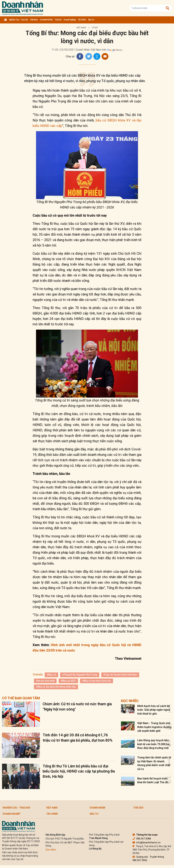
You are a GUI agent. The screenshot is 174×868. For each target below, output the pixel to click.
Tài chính (82, 20)
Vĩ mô (95, 28)
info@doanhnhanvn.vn (147, 843)
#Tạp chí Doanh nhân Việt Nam (120, 675)
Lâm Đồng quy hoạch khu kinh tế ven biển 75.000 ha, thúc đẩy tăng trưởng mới (154, 744)
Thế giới (58, 20)
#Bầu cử (51, 675)
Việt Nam (34, 20)
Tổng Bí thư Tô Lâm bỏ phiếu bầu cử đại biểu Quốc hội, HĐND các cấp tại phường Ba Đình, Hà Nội (79, 771)
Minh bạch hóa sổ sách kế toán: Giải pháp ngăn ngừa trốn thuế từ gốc (154, 710)
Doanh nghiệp (70, 20)
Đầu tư (91, 20)
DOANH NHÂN (46, 20)
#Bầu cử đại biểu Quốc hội (97, 681)
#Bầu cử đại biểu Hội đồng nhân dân (56, 687)
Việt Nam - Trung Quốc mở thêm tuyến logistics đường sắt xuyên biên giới (154, 727)
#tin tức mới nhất (45, 681)
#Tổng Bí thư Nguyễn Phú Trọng (80, 675)
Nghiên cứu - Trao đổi (19, 20)
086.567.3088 (142, 839)
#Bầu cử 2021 (68, 681)
